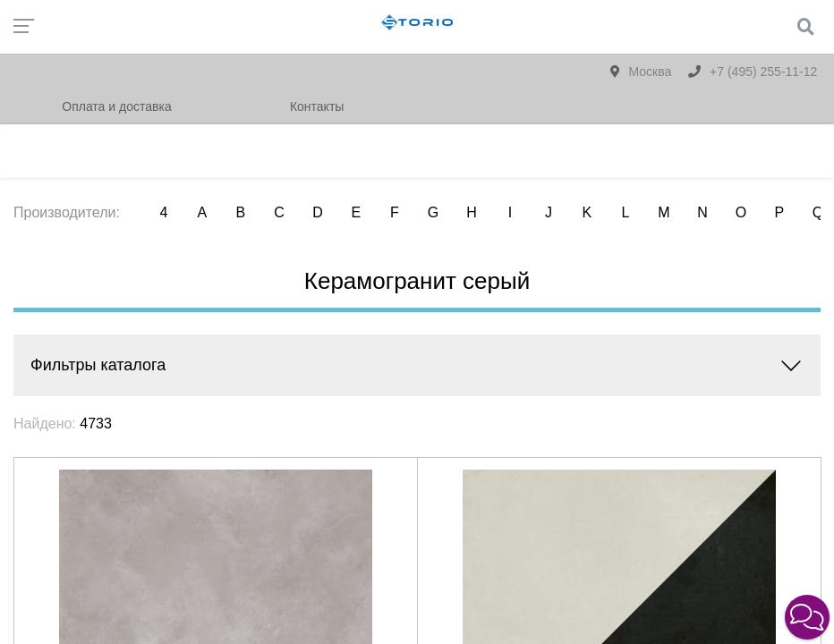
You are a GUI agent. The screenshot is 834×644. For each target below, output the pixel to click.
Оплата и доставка (116, 106)
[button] (807, 617)
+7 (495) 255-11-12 (753, 72)
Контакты (317, 106)
